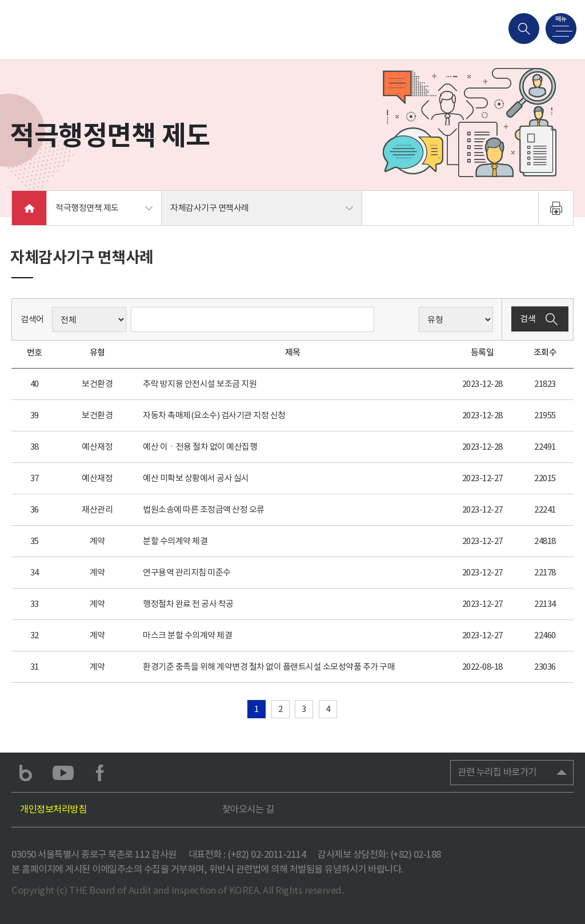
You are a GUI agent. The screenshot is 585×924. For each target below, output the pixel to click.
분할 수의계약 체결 (175, 541)
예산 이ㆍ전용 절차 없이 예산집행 (200, 447)
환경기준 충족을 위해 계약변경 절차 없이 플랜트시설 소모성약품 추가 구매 (269, 667)
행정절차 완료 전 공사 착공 (188, 604)
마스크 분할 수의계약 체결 (187, 635)
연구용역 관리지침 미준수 (187, 572)
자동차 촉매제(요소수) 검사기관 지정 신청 (214, 415)
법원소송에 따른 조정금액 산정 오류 (204, 509)
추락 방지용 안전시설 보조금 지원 (200, 384)
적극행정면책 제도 (87, 208)
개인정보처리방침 (53, 809)
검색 (540, 319)
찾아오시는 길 (248, 809)
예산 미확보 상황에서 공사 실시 (196, 478)
